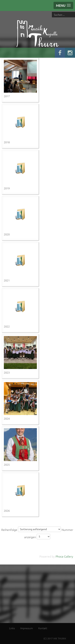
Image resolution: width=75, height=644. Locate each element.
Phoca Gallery (64, 556)
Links (12, 628)
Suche (52, 12)
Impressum (27, 628)
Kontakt (43, 628)
